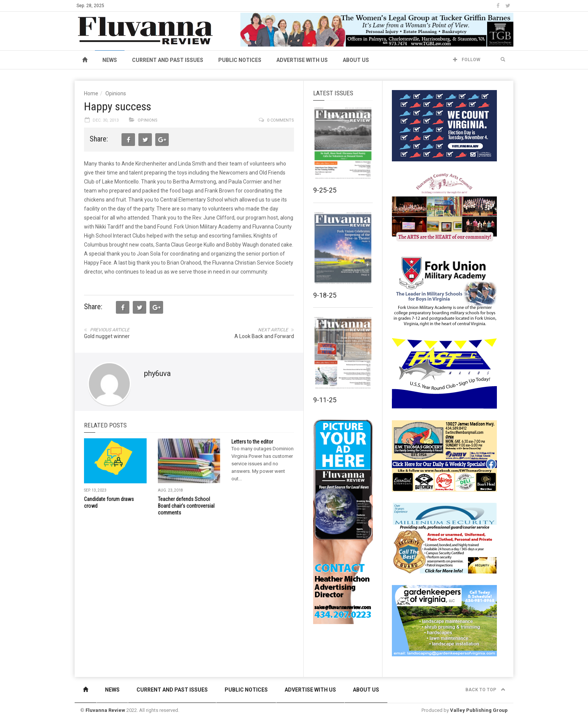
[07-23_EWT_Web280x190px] (444, 456)
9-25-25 (325, 190)
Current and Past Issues (168, 60)
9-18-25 (325, 295)
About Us (356, 60)
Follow (467, 60)
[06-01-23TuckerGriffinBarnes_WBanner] (377, 29)
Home (91, 93)
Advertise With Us (302, 60)
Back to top (485, 690)
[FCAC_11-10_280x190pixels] (444, 208)
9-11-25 (325, 400)
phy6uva (157, 373)
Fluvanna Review (105, 710)
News (110, 60)
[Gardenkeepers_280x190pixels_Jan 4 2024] (444, 620)
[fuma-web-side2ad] (445, 290)
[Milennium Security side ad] (444, 538)
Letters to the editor (252, 442)
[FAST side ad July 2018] (444, 373)
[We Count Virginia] (444, 125)
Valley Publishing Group (479, 710)
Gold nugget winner (107, 336)
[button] (503, 60)
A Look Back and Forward (264, 336)
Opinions (116, 93)
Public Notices (240, 60)
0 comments (280, 120)
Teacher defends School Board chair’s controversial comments (186, 506)
